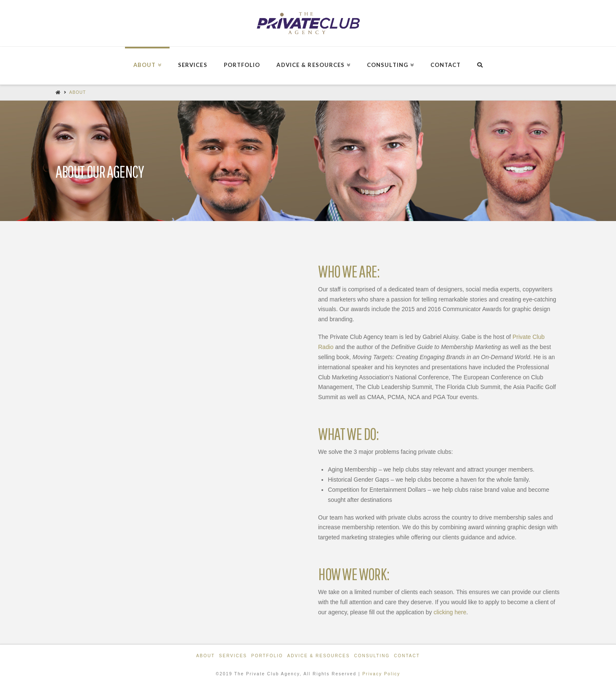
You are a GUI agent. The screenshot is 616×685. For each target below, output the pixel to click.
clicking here (450, 612)
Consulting (372, 656)
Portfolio (267, 656)
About (78, 92)
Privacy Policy (381, 674)
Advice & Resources (319, 656)
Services (233, 656)
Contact (407, 656)
